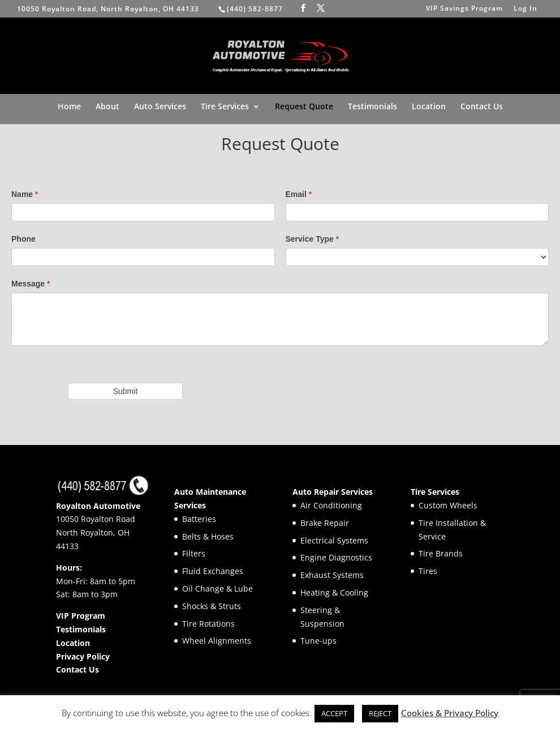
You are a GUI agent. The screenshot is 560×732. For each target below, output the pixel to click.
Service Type (313, 239)
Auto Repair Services (333, 492)
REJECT (380, 713)
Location (429, 107)
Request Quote (304, 107)
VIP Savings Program (464, 9)
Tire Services (225, 107)
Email (299, 194)
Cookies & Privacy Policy (450, 713)
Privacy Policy (83, 656)
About (107, 107)
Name (25, 194)
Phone (23, 239)
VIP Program (81, 616)
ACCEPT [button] (334, 713)
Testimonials (372, 107)
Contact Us (482, 107)
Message (31, 284)
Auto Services (160, 107)
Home (69, 107)
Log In (525, 9)
